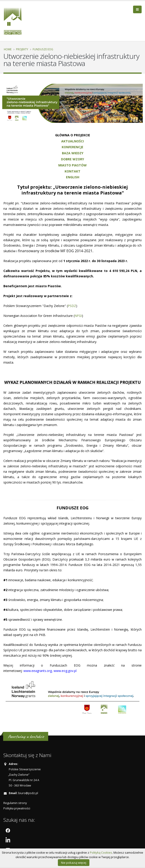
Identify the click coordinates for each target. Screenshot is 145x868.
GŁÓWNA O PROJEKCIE (73, 135)
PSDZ (72, 306)
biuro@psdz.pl (28, 793)
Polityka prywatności (17, 808)
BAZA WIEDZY (73, 153)
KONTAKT (72, 171)
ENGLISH (73, 177)
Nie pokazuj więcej (74, 863)
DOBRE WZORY (72, 159)
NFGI (78, 316)
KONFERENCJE (72, 147)
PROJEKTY (22, 49)
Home (8, 49)
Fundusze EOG (43, 49)
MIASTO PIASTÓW (72, 165)
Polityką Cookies (101, 853)
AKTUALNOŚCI (72, 141)
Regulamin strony (15, 803)
